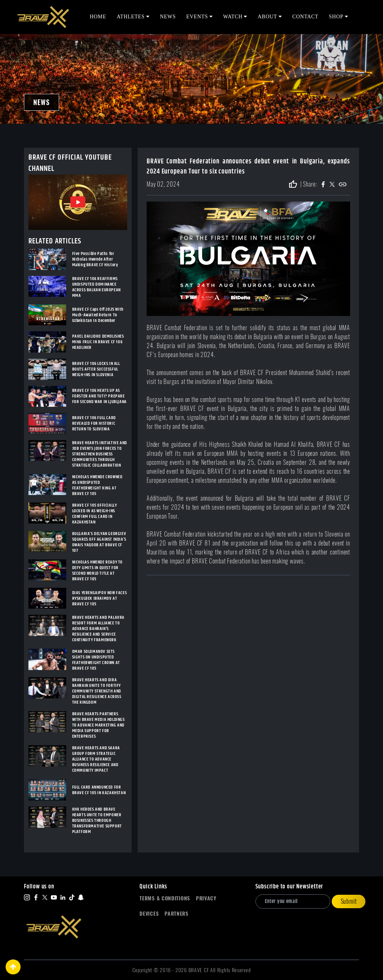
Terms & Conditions (165, 898)
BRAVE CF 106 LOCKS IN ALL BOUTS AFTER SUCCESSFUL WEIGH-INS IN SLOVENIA (96, 369)
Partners (177, 914)
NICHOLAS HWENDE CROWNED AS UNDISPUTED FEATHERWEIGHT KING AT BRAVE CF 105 (97, 485)
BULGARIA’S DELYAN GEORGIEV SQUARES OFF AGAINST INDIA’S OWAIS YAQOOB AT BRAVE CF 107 (99, 542)
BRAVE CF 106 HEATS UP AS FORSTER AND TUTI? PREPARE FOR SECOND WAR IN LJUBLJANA (99, 396)
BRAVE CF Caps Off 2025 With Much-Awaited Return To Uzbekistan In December (98, 315)
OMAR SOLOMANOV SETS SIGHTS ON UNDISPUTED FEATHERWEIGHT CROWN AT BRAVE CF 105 (96, 660)
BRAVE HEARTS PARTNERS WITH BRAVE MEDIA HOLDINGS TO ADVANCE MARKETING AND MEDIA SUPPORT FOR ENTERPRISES (99, 725)
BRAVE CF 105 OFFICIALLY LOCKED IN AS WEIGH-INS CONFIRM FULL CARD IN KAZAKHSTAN (95, 514)
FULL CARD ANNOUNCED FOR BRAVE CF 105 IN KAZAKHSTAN (99, 790)
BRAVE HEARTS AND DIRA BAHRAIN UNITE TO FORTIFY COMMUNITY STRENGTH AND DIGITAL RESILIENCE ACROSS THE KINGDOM (97, 691)
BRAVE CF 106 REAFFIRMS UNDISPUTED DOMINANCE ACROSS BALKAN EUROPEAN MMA (96, 287)
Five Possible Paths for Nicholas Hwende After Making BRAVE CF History (95, 259)
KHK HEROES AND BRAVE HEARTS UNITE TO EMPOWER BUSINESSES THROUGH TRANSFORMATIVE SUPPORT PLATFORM (97, 821)
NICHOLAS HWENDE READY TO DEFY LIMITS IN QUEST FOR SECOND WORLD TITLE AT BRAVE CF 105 (97, 571)
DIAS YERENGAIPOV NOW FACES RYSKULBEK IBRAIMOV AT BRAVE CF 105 (100, 598)
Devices (149, 914)
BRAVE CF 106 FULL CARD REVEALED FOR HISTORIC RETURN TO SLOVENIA (94, 423)
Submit (349, 901)
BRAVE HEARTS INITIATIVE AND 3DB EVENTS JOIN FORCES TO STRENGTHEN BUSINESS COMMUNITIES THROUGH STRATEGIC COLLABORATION (100, 454)
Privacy (206, 898)
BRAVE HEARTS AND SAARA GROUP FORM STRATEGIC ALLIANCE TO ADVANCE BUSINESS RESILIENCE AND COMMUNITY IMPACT (96, 759)
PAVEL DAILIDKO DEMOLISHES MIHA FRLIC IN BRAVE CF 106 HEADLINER (98, 342)
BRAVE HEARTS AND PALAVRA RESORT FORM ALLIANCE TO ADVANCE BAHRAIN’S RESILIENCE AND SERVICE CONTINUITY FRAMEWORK (98, 629)
